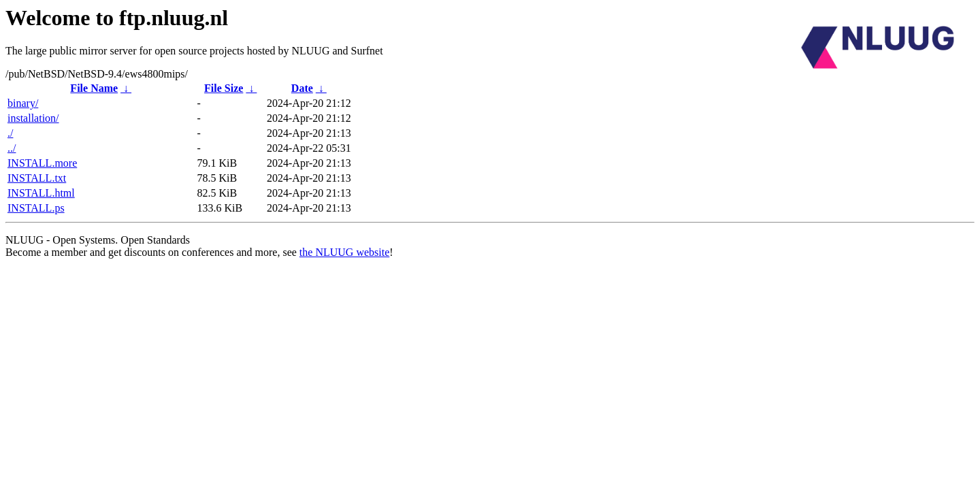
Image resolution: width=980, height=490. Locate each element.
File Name (94, 88)
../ (12, 148)
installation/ (33, 118)
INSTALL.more (42, 163)
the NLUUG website (344, 252)
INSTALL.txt (37, 178)
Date (302, 88)
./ (10, 133)
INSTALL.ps (36, 208)
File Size (224, 88)
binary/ (23, 103)
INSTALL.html (41, 193)
